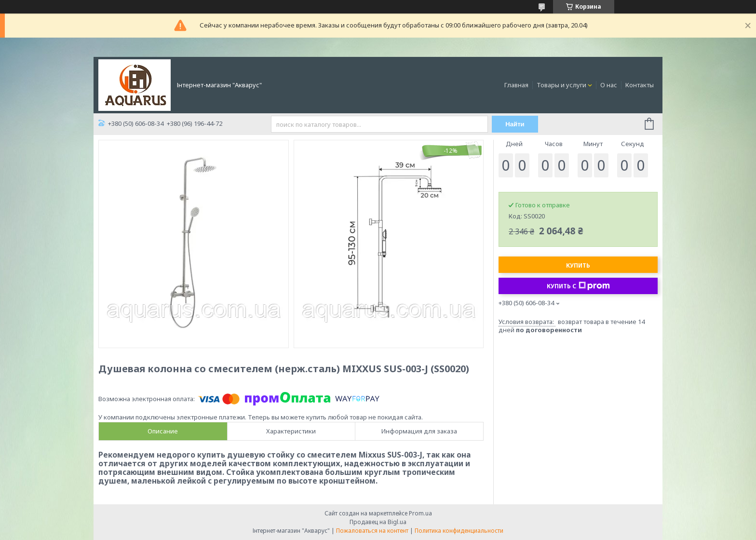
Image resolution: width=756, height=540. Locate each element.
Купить (578, 265)
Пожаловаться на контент (372, 531)
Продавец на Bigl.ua (378, 522)
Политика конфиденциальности (459, 531)
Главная (516, 85)
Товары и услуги (561, 85)
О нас (609, 85)
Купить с (578, 286)
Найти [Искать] (515, 124)
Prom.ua (420, 513)
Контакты (640, 85)
